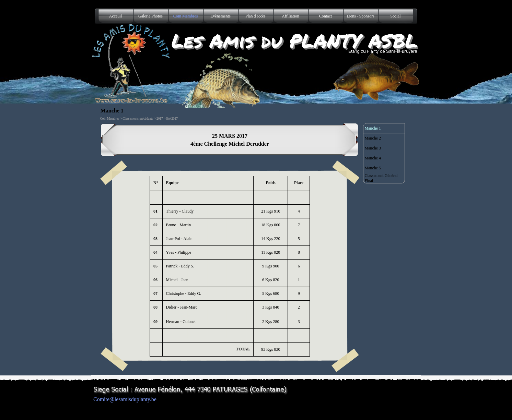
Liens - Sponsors (360, 16)
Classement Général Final (381, 178)
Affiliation (290, 16)
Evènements (220, 16)
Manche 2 (373, 138)
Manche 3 (373, 148)
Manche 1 (373, 128)
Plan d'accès (255, 16)
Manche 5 (373, 168)
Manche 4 (373, 158)
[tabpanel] (230, 140)
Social (396, 16)
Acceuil (115, 16)
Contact (325, 16)
